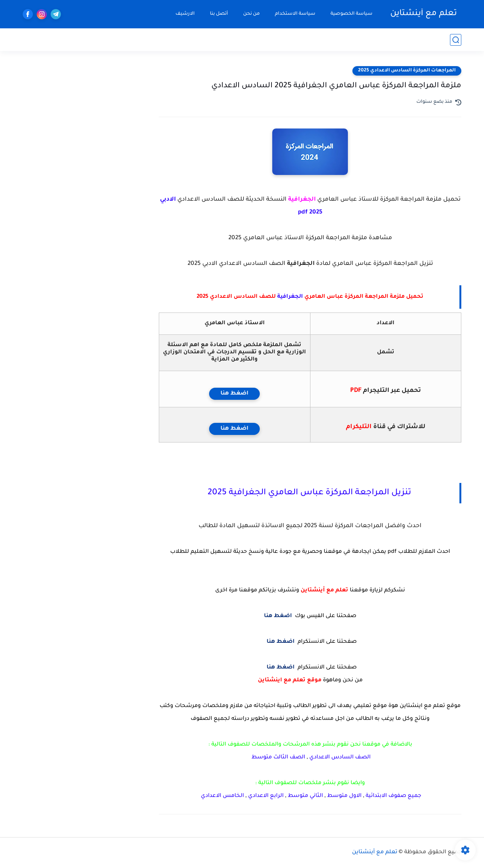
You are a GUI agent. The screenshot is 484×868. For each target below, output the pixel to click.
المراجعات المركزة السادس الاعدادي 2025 (407, 71)
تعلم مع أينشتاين (423, 14)
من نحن (251, 14)
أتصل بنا (219, 14)
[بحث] (456, 40)
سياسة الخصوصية (351, 14)
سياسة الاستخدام (295, 14)
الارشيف (185, 14)
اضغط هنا (234, 394)
